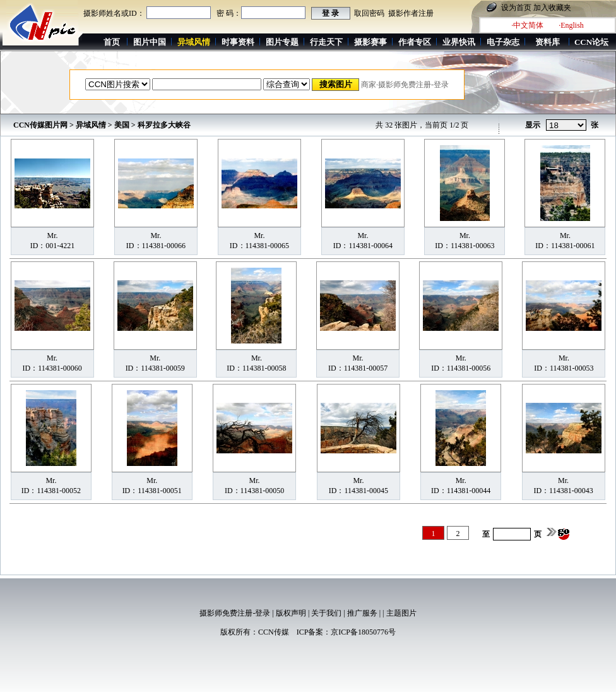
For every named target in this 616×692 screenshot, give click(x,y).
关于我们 (326, 613)
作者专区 (415, 42)
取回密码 (369, 13)
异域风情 (91, 125)
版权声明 (291, 613)
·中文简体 (527, 25)
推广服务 (362, 613)
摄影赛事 (370, 42)
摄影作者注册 (411, 13)
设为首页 (516, 8)
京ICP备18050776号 (363, 632)
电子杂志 (503, 42)
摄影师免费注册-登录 (235, 613)
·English (571, 25)
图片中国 (150, 42)
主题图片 (401, 613)
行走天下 (326, 42)
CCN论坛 (591, 42)
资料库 (548, 42)
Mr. (52, 236)
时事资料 (238, 42)
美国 (122, 125)
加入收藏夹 (552, 8)
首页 (112, 42)
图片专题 (282, 42)
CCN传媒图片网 (40, 125)
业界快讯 (459, 42)
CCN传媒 (274, 632)
